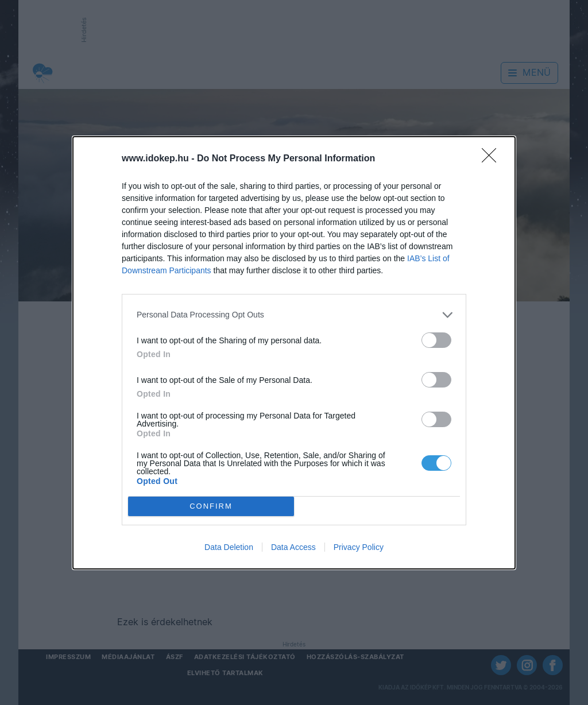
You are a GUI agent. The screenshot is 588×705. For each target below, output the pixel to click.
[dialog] (294, 353)
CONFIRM (211, 506)
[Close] (493, 159)
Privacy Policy (359, 547)
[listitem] (294, 315)
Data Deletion (229, 547)
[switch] (436, 340)
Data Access (293, 547)
